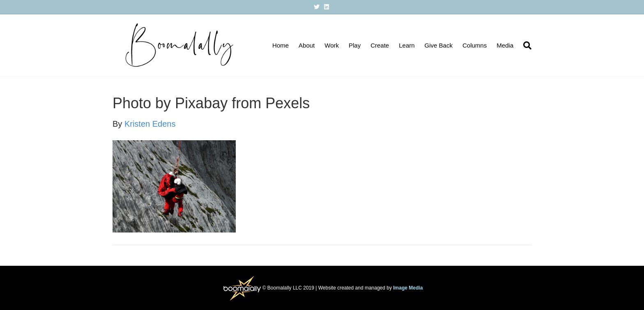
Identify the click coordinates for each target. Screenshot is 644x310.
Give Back (439, 45)
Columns (475, 45)
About (307, 45)
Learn (407, 45)
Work (332, 45)
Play (355, 45)
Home (281, 45)
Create (380, 45)
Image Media (408, 287)
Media (505, 45)
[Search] (525, 46)
